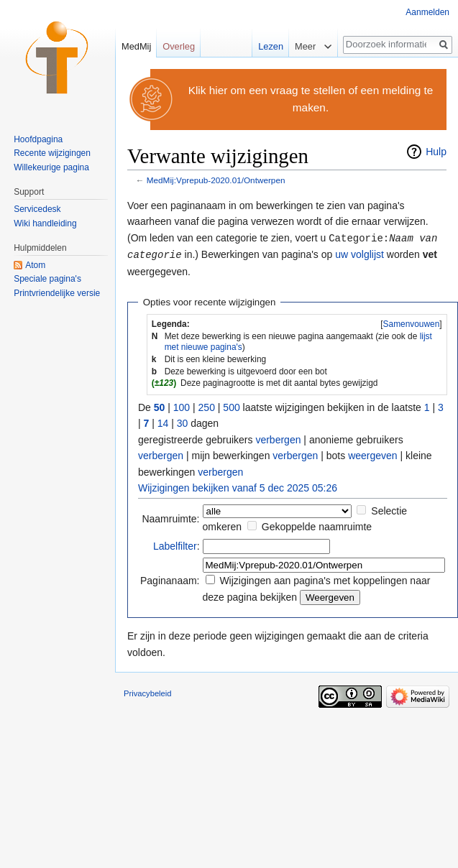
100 (182, 406)
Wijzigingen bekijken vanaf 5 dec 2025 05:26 (238, 486)
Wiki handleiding (45, 223)
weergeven (373, 454)
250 (207, 406)
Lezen (264, 46)
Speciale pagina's (47, 279)
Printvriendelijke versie (57, 293)
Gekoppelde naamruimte (317, 525)
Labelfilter (175, 545)
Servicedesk (37, 209)
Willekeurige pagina (51, 167)
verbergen (278, 438)
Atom (35, 265)
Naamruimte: (170, 517)
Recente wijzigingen (52, 153)
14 (163, 422)
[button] (411, 323)
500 (231, 406)
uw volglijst (359, 254)
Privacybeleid (148, 692)
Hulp (436, 152)
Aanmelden (427, 12)
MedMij (136, 46)
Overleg (179, 46)
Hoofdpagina (38, 139)
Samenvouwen (412, 323)
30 (183, 422)
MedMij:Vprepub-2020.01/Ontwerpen (216, 180)
